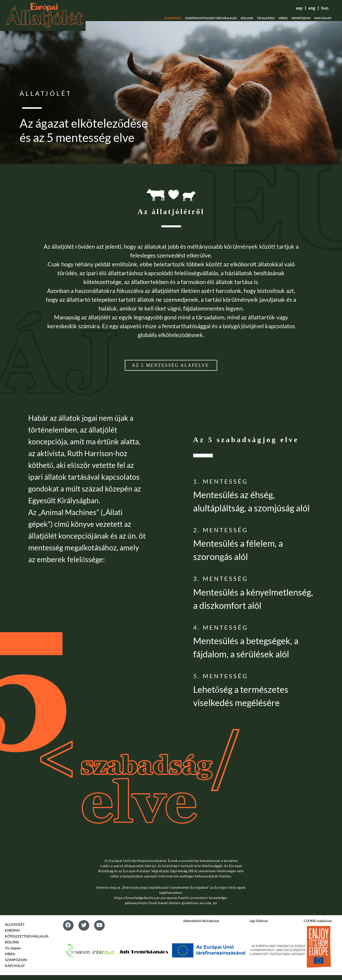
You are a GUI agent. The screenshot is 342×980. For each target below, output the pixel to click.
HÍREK (283, 18)
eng (306, 8)
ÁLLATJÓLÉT (173, 18)
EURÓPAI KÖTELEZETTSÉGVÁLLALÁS (211, 18)
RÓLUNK (247, 18)
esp (289, 8)
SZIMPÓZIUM (301, 18)
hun (323, 8)
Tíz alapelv (266, 18)
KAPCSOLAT (323, 18)
